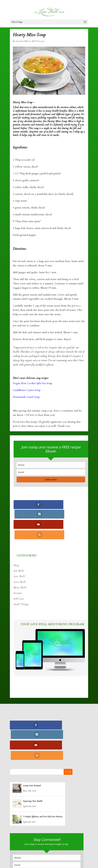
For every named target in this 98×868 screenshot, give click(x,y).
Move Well (20, 568)
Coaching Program (33, 852)
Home (14, 852)
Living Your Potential (32, 746)
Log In (67, 856)
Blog (16, 545)
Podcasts (28, 856)
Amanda (19, 41)
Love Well (19, 562)
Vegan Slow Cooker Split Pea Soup (32, 383)
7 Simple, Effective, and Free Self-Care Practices (43, 777)
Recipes (41, 41)
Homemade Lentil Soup (26, 397)
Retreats (42, 856)
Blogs (81, 852)
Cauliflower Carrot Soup (27, 390)
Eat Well (19, 551)
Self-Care (19, 579)
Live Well (19, 557)
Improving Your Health (33, 761)
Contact (55, 856)
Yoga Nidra (54, 852)
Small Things (21, 584)
